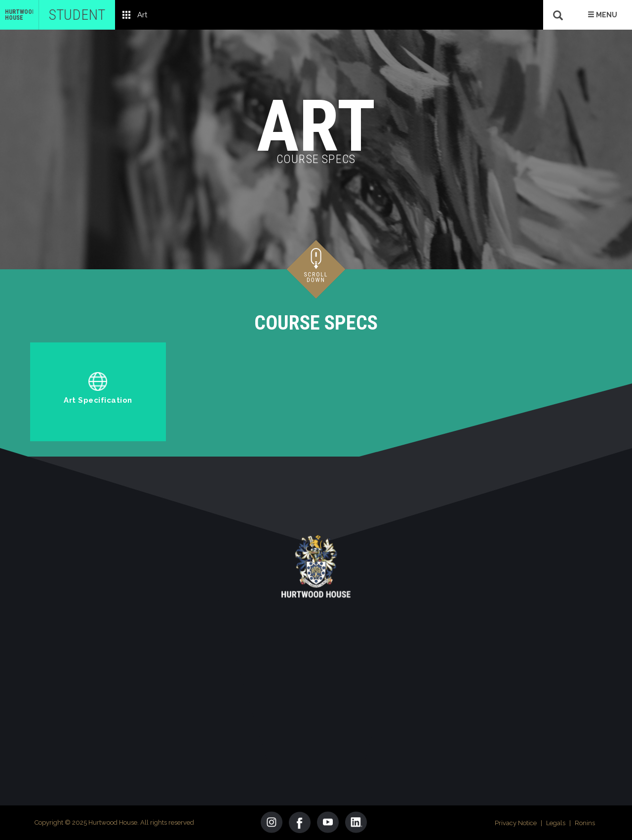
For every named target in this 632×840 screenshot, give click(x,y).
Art (142, 15)
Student (77, 15)
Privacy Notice (516, 823)
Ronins (585, 823)
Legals (556, 823)
